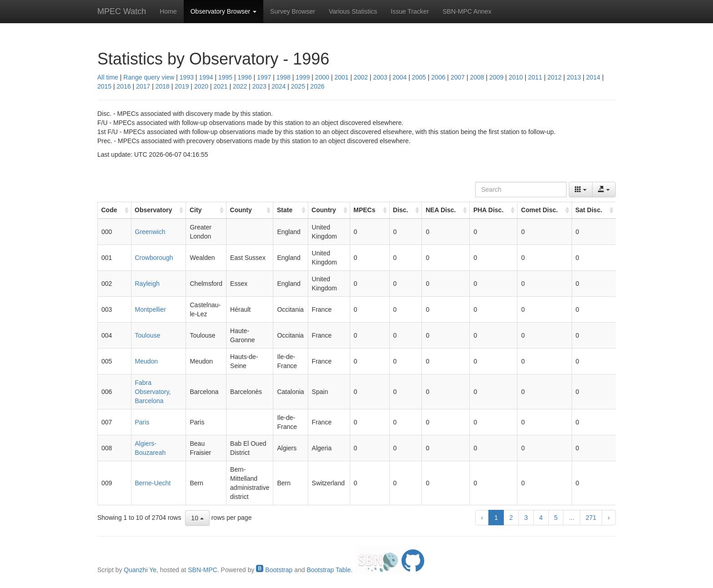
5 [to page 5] (556, 518)
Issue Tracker (410, 11)
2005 (419, 77)
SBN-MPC (203, 570)
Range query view (149, 77)
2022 (240, 86)
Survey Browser (293, 11)
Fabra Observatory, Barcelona (153, 392)
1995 (225, 77)
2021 (220, 86)
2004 (399, 77)
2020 (201, 86)
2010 (516, 77)
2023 (259, 86)
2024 (279, 86)
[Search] (521, 189)
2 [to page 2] (511, 518)
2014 (593, 77)
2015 (104, 86)
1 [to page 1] (496, 518)
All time (108, 77)
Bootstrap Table (329, 570)
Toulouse (148, 335)
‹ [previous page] (482, 518)
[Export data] (604, 189)
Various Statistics (353, 11)
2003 (380, 77)
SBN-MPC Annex (467, 11)
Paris (142, 422)
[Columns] (581, 189)
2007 (458, 77)
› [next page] (609, 518)
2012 (555, 77)
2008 (477, 77)
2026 (317, 86)
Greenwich (150, 232)
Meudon (147, 361)
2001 (341, 77)
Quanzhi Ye (140, 570)
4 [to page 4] (541, 518)
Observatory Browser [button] (223, 11)
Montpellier (151, 309)
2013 (574, 77)
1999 (303, 77)
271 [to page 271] (591, 518)
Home (168, 11)
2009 (496, 77)
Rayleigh (147, 284)
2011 (535, 77)
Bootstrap (274, 570)
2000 (322, 77)
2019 (182, 86)
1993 (187, 77)
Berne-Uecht (153, 483)
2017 (143, 86)
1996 (245, 77)
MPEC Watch (122, 11)
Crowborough (154, 258)
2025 (298, 86)
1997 (264, 77)
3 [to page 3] (526, 518)
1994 (206, 77)
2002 (361, 77)
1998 (284, 77)
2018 (163, 86)
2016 (124, 86)
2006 (438, 77)
